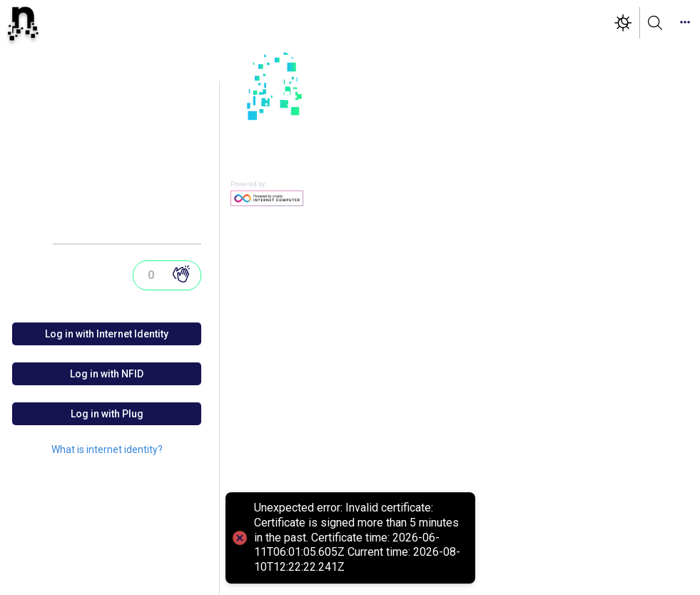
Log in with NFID (107, 374)
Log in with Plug (107, 414)
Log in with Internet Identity (107, 334)
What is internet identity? (107, 449)
